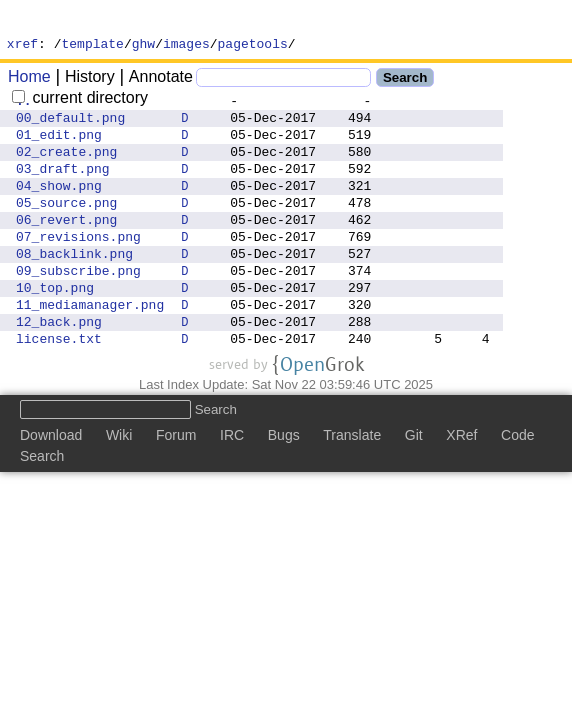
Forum (176, 483)
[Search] (283, 80)
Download (51, 483)
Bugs (284, 483)
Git (414, 483)
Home (29, 79)
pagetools (253, 46)
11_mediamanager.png (90, 346)
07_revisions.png (78, 266)
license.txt (59, 386)
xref (22, 46)
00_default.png (70, 126)
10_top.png (55, 326)
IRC (232, 483)
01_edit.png (59, 146)
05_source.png (66, 226)
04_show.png (59, 206)
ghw (143, 46)
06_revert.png (66, 246)
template (93, 46)
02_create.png (66, 166)
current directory (80, 100)
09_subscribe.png (78, 306)
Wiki (119, 483)
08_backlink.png (74, 286)
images (186, 46)
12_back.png (59, 366)
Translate (352, 483)
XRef (461, 483)
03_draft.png (63, 186)
